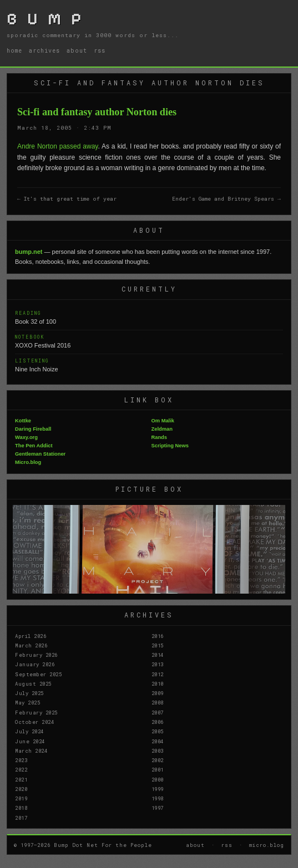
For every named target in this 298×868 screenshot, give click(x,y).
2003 (158, 750)
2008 (158, 702)
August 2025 (33, 683)
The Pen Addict (34, 446)
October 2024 (34, 722)
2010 (158, 683)
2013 (158, 664)
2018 (21, 808)
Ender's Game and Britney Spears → (226, 199)
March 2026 (31, 645)
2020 (21, 789)
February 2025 (36, 712)
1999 (158, 789)
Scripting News (170, 446)
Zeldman (162, 429)
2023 (21, 760)
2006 (158, 722)
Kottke (23, 421)
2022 (21, 769)
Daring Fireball (33, 429)
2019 (21, 798)
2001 (158, 769)
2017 (21, 818)
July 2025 (29, 693)
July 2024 (29, 731)
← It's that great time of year (67, 199)
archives (44, 50)
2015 (158, 645)
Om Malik (163, 421)
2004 (158, 741)
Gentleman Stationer (40, 454)
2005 (158, 731)
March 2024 (31, 750)
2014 (158, 655)
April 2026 (31, 636)
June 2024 (30, 741)
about (77, 50)
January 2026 (35, 664)
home (14, 50)
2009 (158, 693)
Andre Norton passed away (57, 146)
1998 (158, 798)
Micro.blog (28, 462)
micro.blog (267, 845)
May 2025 (27, 702)
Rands (160, 437)
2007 (158, 712)
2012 (158, 674)
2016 (158, 636)
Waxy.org (26, 437)
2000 (158, 779)
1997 (158, 808)
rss (100, 50)
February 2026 (36, 655)
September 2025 (38, 674)
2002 (158, 760)
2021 (21, 779)
